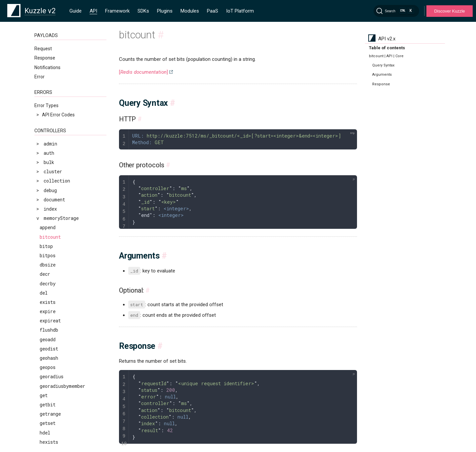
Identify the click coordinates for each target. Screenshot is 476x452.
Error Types (46, 105)
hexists (49, 442)
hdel (45, 433)
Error (40, 77)
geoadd (48, 339)
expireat (50, 321)
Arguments (382, 75)
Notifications (47, 67)
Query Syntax (383, 65)
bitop (46, 246)
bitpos (48, 255)
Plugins (165, 11)
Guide (76, 11)
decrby (48, 284)
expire (48, 311)
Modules (190, 11)
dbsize (48, 265)
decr (45, 274)
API (93, 11)
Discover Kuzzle (449, 11)
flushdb (49, 330)
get (44, 395)
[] (143, 72)
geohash (49, 358)
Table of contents (387, 48)
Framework (117, 11)
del (44, 293)
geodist (49, 349)
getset (48, 423)
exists (48, 302)
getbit (48, 405)
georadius (52, 376)
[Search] (396, 11)
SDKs (143, 11)
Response (45, 58)
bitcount (50, 237)
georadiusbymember (62, 386)
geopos (48, 367)
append (48, 227)
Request (43, 49)
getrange (50, 414)
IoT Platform (240, 11)
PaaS (213, 11)
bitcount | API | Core (386, 56)
